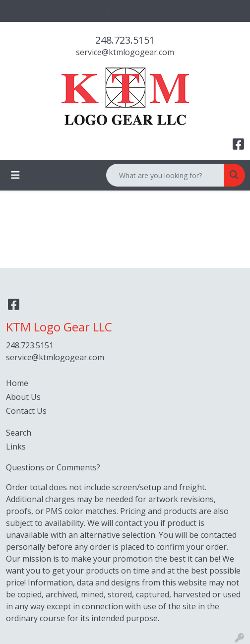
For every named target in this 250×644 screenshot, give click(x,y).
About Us (23, 397)
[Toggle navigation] (15, 175)
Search (19, 433)
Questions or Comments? (53, 467)
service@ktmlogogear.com (125, 52)
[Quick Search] (165, 175)
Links (16, 447)
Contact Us (26, 411)
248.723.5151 (125, 40)
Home (17, 383)
